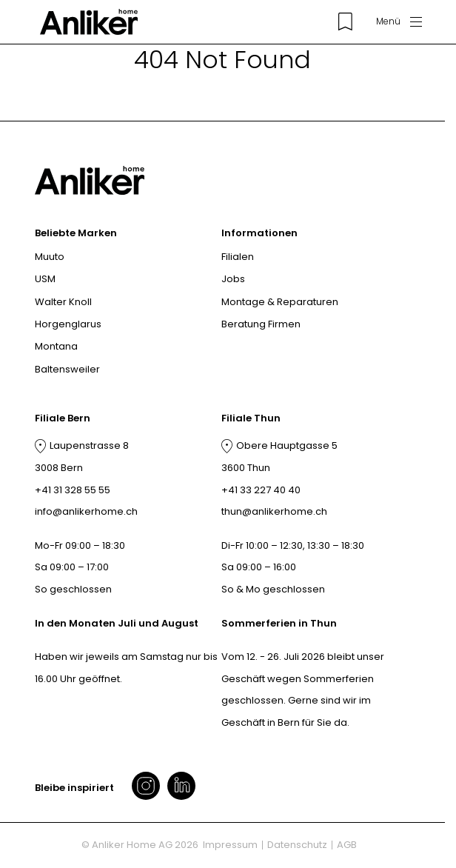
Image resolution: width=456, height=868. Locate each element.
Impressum (230, 845)
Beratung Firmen (261, 324)
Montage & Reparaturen (280, 302)
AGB (347, 845)
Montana (56, 346)
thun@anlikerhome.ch (274, 511)
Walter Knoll (63, 302)
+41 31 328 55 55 (73, 490)
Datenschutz (297, 845)
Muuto (50, 257)
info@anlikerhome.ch (86, 511)
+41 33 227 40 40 (261, 490)
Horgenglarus (68, 324)
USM (45, 279)
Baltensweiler (67, 369)
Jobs (233, 279)
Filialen (238, 257)
